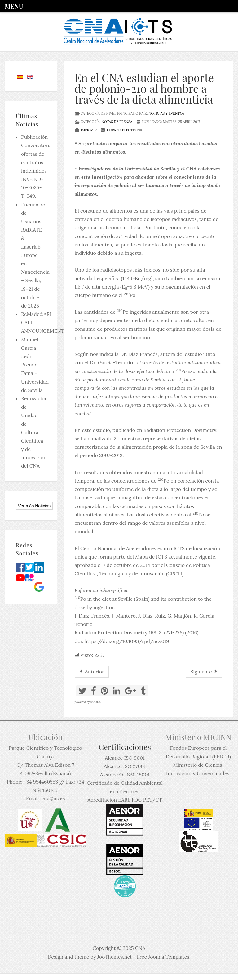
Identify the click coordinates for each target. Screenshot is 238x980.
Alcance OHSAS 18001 (125, 775)
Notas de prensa (117, 122)
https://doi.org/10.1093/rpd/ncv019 (127, 641)
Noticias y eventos (166, 113)
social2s (96, 702)
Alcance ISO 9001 (125, 758)
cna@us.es (53, 798)
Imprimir (86, 130)
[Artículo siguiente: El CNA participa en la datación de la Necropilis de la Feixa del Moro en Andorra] (204, 672)
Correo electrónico (123, 130)
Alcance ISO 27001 (125, 766)
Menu (14, 6)
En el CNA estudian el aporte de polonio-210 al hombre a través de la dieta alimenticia (144, 88)
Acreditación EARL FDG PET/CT (125, 800)
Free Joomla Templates (163, 957)
